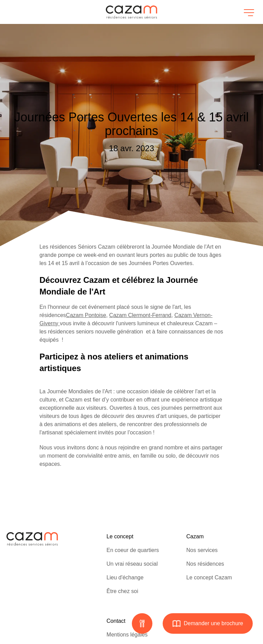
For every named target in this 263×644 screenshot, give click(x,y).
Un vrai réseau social (132, 564)
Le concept (120, 536)
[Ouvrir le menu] (248, 12)
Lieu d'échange (125, 577)
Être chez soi (122, 591)
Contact (116, 621)
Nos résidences (205, 564)
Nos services (202, 550)
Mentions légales (127, 635)
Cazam (195, 536)
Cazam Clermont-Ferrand (140, 315)
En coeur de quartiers (133, 550)
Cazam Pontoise (86, 315)
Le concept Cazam (209, 577)
